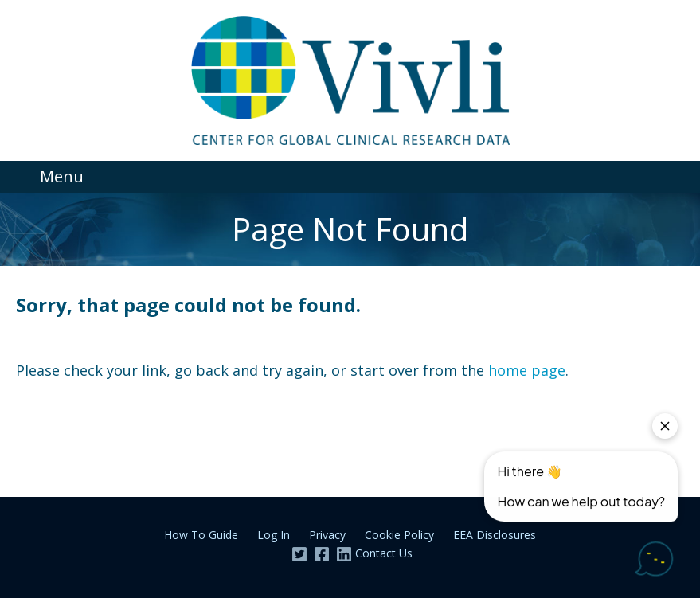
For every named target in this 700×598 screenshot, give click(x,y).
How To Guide (201, 535)
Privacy (327, 535)
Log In (274, 535)
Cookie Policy (399, 535)
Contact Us (384, 553)
